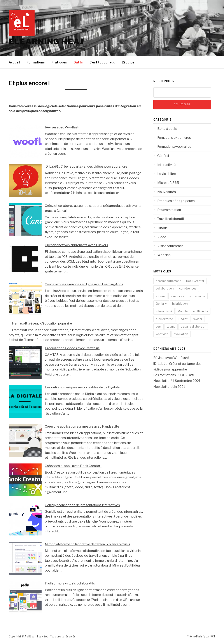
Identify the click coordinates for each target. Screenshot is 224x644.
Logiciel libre (167, 174)
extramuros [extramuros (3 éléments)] (197, 296)
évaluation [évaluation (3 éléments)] (181, 334)
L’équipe (128, 62)
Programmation (169, 210)
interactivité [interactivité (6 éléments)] (164, 311)
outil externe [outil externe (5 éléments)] (164, 319)
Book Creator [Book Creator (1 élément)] (195, 281)
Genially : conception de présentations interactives (82, 505)
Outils (78, 62)
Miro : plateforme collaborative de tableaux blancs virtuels (87, 544)
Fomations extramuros (174, 138)
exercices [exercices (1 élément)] (177, 296)
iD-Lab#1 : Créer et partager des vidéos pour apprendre (86, 167)
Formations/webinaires (174, 147)
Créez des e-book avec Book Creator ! (73, 466)
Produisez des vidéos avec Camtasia (72, 348)
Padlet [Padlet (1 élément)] (183, 319)
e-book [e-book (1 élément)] (161, 296)
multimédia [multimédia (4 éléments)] (201, 311)
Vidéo (162, 237)
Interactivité (166, 165)
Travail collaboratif (171, 219)
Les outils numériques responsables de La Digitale (82, 387)
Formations (36, 62)
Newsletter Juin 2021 (169, 387)
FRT (213, 636)
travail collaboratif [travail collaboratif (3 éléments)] (193, 326)
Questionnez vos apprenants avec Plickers (76, 245)
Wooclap (164, 255)
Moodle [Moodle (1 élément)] (183, 311)
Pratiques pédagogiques (176, 201)
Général (163, 156)
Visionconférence (170, 246)
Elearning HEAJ (46, 42)
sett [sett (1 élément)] (158, 326)
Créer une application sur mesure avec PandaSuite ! (83, 426)
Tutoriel (163, 228)
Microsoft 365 (168, 183)
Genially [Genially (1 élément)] (161, 304)
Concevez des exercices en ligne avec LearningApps (84, 284)
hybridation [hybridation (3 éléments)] (180, 304)
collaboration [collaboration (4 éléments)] (165, 288)
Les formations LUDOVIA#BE (176, 375)
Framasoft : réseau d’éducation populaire (42, 323)
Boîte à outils (167, 129)
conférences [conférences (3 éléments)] (188, 288)
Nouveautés (167, 192)
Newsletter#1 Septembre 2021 (177, 381)
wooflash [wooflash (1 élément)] (162, 334)
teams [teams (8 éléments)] (171, 326)
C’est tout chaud (102, 62)
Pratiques (59, 62)
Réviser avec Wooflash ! (63, 127)
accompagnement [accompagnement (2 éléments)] (168, 281)
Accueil (14, 62)
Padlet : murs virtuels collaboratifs (70, 583)
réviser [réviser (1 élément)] (198, 319)
